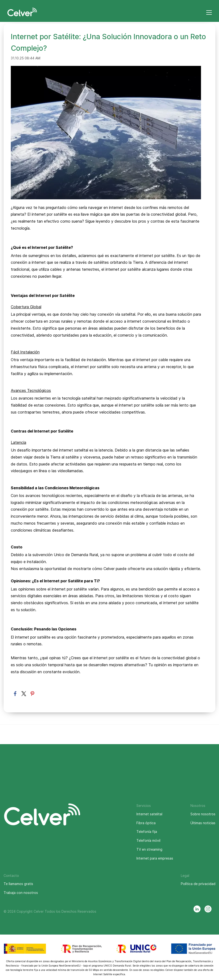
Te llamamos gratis (18, 884)
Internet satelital (149, 814)
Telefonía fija (147, 832)
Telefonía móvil (148, 840)
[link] (106, 69)
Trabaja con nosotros (21, 893)
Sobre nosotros (203, 814)
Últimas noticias (203, 823)
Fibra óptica (146, 823)
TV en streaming (149, 849)
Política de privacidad (198, 884)
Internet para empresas (155, 858)
